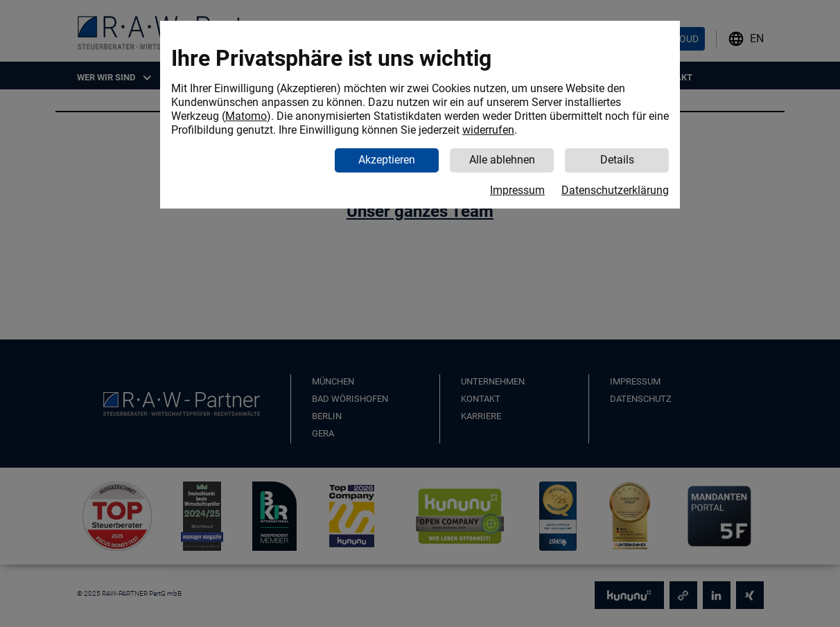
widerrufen (488, 130)
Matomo (246, 116)
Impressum (517, 190)
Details (617, 160)
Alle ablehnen (502, 160)
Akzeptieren (387, 160)
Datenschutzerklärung (615, 190)
